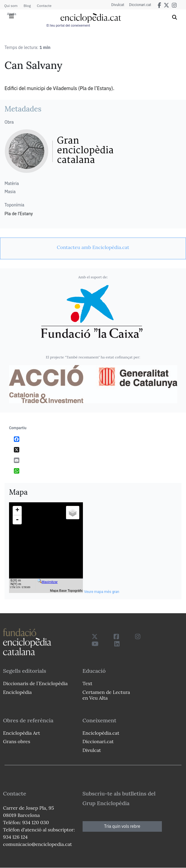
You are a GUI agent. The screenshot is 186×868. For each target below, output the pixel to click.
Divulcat (116, 5)
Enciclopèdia (17, 692)
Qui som (11, 6)
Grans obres (17, 741)
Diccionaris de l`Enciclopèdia (35, 683)
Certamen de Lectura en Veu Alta (106, 695)
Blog (27, 6)
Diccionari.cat (139, 5)
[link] (93, 247)
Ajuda (12, 14)
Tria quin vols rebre (122, 826)
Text (88, 683)
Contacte (44, 6)
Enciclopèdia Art (22, 733)
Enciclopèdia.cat (101, 733)
